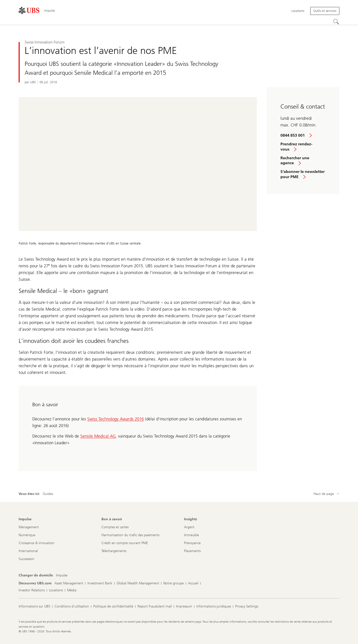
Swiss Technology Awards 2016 (115, 419)
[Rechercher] (336, 22)
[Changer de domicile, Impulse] (62, 575)
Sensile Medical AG (98, 436)
